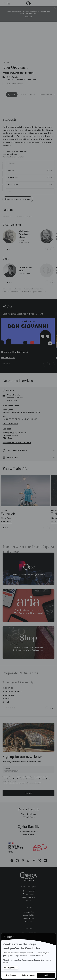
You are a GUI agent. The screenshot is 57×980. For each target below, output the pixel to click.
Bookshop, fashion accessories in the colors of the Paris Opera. (28, 649)
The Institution (28, 891)
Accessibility (29, 915)
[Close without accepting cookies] (11, 975)
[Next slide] (54, 95)
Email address (9, 768)
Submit (29, 793)
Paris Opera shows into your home (29, 575)
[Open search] (3, 3)
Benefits (7, 699)
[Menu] (53, 3)
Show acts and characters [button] (18, 199)
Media (33, 95)
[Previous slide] (47, 249)
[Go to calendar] (9, 3)
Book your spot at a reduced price (17, 442)
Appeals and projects (13, 691)
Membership (9, 695)
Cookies (29, 921)
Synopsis (12, 95)
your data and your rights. (33, 783)
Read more (7, 146)
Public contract (29, 897)
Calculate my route (10, 423)
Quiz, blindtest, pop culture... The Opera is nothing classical (29, 612)
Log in (29, 17)
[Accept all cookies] (46, 975)
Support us (8, 688)
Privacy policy (11, 968)
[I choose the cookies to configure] (28, 975)
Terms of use (28, 918)
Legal (29, 900)
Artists (23, 95)
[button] (8, 249)
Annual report (28, 894)
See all (6, 702)
